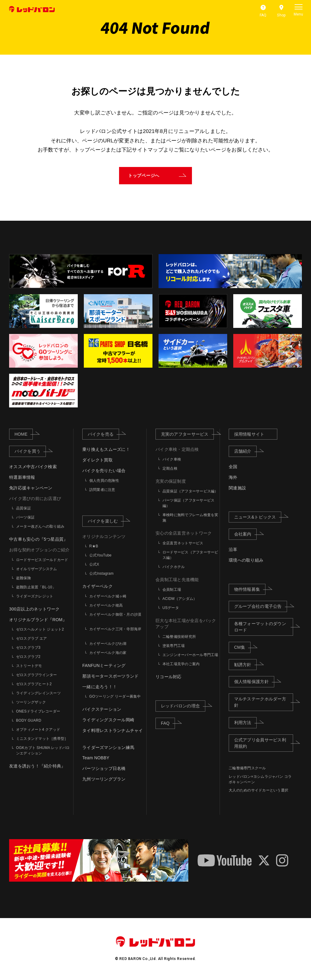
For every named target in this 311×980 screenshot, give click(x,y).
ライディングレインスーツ (38, 693)
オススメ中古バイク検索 (33, 467)
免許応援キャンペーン (31, 488)
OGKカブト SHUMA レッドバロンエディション (43, 751)
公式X (94, 564)
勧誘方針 (246, 664)
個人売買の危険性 (104, 481)
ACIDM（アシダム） (180, 599)
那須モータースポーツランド (110, 676)
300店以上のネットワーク (34, 609)
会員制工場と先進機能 (177, 580)
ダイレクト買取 (97, 460)
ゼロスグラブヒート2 (34, 684)
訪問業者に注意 (102, 490)
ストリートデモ (29, 666)
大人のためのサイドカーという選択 (258, 790)
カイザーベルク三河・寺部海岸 (115, 629)
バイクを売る (103, 434)
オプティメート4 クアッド (38, 730)
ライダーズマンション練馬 (108, 747)
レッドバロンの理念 (183, 706)
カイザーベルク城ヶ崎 (108, 596)
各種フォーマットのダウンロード (264, 627)
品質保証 (24, 508)
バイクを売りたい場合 (104, 471)
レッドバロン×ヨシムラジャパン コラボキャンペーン (260, 779)
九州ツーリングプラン (104, 779)
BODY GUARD (29, 721)
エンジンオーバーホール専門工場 (190, 655)
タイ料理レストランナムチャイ (113, 730)
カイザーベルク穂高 (106, 605)
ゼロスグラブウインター (37, 675)
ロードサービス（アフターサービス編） (190, 555)
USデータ (171, 608)
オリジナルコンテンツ (104, 536)
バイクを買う (30, 451)
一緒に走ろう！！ (100, 687)
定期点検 (170, 468)
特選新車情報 (22, 477)
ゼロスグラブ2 (28, 657)
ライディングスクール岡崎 (108, 720)
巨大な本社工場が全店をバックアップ (186, 624)
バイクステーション (102, 709)
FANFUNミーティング (104, 665)
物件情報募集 (250, 589)
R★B (94, 546)
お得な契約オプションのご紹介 (39, 550)
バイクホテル (174, 567)
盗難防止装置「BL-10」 (36, 587)
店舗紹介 (246, 451)
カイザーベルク (97, 586)
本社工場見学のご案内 (181, 664)
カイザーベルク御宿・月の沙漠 (115, 614)
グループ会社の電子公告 (261, 606)
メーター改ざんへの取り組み (40, 526)
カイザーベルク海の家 (108, 653)
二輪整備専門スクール (247, 768)
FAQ (168, 723)
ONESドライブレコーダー (38, 712)
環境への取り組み (246, 560)
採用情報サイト (249, 434)
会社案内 (246, 534)
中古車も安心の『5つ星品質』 (38, 539)
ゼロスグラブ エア (32, 639)
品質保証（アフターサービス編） (190, 491)
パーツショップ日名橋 (104, 768)
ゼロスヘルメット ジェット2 (40, 630)
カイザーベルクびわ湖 (108, 644)
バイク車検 (172, 459)
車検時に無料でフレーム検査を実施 (190, 518)
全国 (233, 467)
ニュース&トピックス (258, 517)
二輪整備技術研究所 (179, 637)
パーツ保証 (25, 517)
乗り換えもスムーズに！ (106, 449)
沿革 (233, 550)
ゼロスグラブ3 (28, 648)
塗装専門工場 (174, 646)
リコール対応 (169, 677)
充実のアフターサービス (188, 434)
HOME (24, 434)
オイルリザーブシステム (37, 569)
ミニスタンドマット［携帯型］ (42, 739)
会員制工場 (172, 590)
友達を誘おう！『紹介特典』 (37, 766)
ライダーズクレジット (35, 596)
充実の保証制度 (171, 481)
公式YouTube (101, 555)
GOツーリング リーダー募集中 (115, 697)
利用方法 (246, 722)
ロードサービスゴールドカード (42, 560)
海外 (233, 477)
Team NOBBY (96, 758)
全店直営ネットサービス (183, 543)
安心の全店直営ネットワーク (184, 533)
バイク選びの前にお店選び (35, 499)
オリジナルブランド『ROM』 (38, 620)
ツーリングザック (31, 703)
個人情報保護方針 (254, 681)
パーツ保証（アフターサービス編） (189, 503)
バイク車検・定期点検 (177, 449)
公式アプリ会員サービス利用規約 (264, 743)
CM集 (242, 647)
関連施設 (237, 488)
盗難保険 (24, 578)
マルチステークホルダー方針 (264, 702)
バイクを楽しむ (106, 521)
